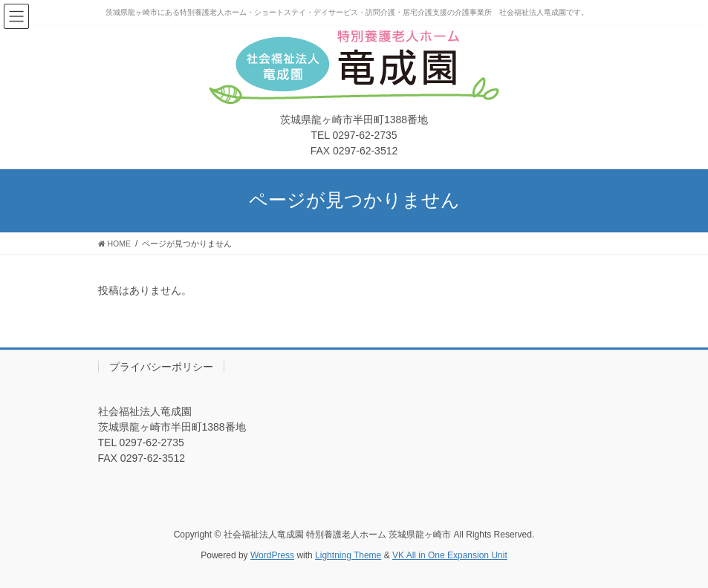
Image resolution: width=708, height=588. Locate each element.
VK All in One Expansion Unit (450, 555)
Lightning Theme (348, 555)
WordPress (272, 555)
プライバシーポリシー (161, 367)
